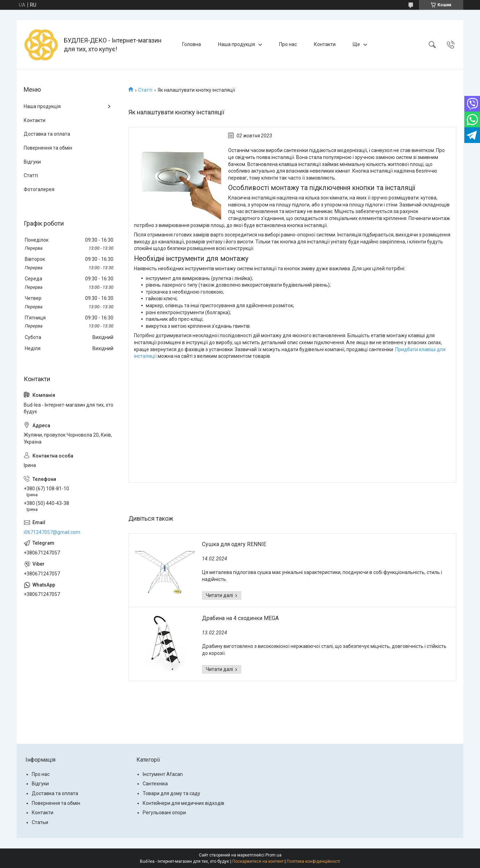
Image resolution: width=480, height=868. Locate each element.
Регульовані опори (164, 813)
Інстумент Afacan (163, 774)
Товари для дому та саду (171, 793)
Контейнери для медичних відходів (183, 803)
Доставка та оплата (47, 134)
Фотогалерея (39, 189)
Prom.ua (273, 855)
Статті (145, 90)
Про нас (288, 44)
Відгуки (32, 162)
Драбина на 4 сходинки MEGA (240, 618)
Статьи (40, 822)
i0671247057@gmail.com (52, 532)
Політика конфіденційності (313, 861)
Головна (192, 44)
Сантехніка (155, 784)
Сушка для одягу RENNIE (234, 544)
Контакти (325, 44)
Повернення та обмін (48, 148)
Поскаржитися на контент (258, 861)
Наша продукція (237, 44)
